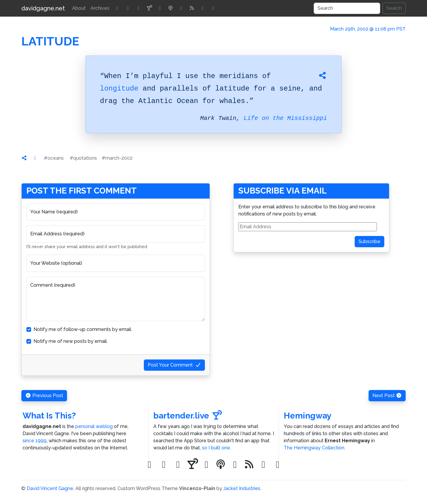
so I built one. (216, 448)
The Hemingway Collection (314, 448)
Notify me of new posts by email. (71, 341)
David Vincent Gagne (50, 488)
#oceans (54, 158)
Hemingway (307, 416)
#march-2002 (117, 158)
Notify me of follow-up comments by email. (83, 329)
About (79, 8)
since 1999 (35, 441)
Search (394, 8)
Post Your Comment (174, 365)
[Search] (347, 8)
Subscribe (369, 241)
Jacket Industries (242, 488)
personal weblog (94, 426)
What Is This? (49, 416)
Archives (100, 8)
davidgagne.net (43, 8)
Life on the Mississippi (285, 118)
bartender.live (188, 416)
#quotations (83, 158)
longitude (119, 89)
